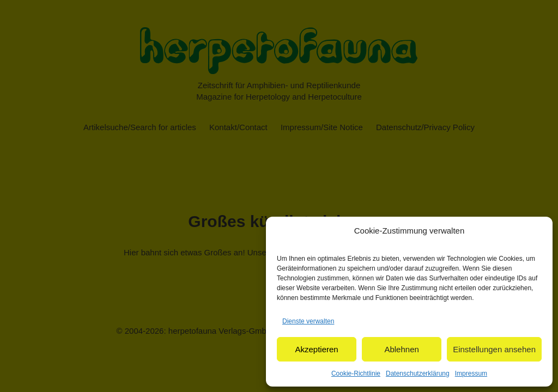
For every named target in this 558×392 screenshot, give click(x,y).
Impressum (471, 373)
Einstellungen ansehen (494, 349)
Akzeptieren (316, 349)
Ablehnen (401, 349)
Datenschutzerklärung (418, 373)
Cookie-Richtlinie (356, 373)
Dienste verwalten (308, 321)
